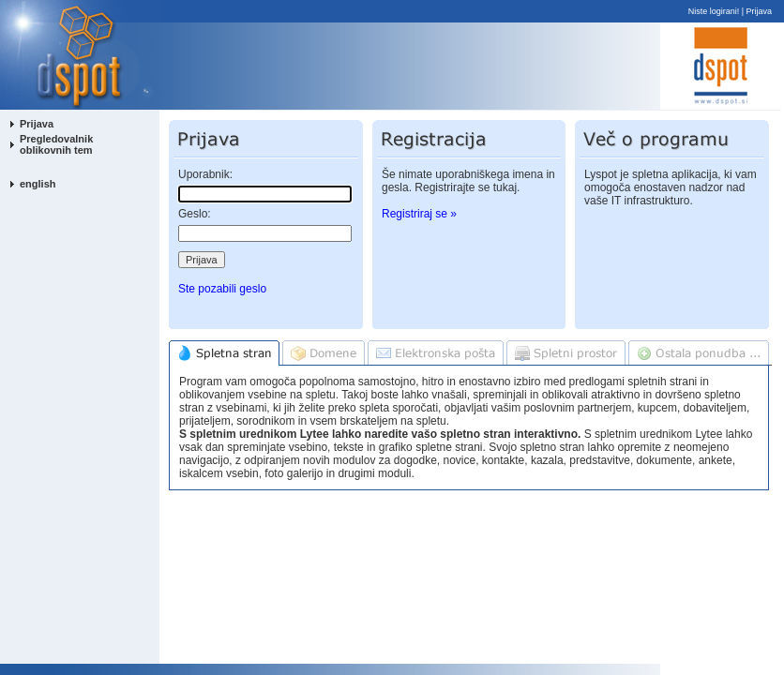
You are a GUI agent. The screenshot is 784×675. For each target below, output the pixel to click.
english (38, 184)
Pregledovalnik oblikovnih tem (56, 144)
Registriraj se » (419, 214)
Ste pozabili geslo (222, 289)
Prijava (760, 11)
